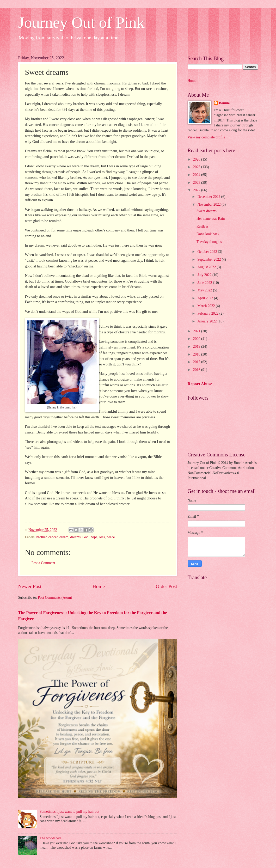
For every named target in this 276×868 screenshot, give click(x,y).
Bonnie (224, 103)
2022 (197, 190)
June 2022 (205, 283)
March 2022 (207, 306)
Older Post (166, 586)
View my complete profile (206, 137)
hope (94, 537)
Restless (202, 226)
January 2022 (207, 321)
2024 (197, 175)
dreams (76, 537)
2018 (197, 354)
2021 (197, 331)
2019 (197, 347)
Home (99, 586)
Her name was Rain (211, 219)
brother (42, 537)
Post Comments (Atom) (55, 598)
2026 (197, 159)
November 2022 (209, 204)
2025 (197, 167)
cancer (53, 537)
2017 (197, 362)
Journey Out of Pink (81, 22)
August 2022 (207, 267)
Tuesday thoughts (209, 242)
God (85, 537)
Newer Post (30, 586)
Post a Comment (43, 563)
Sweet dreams (207, 211)
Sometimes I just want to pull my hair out (69, 812)
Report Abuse (200, 384)
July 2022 (205, 275)
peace (111, 537)
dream (64, 537)
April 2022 (206, 298)
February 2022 (208, 313)
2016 (197, 370)
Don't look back (208, 234)
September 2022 (210, 259)
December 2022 (209, 197)
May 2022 (205, 290)
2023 (197, 183)
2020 (197, 339)
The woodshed (50, 838)
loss (102, 537)
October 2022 (208, 252)
